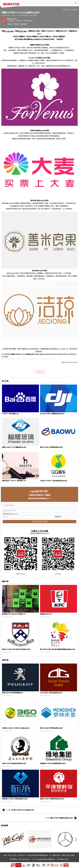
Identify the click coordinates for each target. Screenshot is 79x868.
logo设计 (8, 31)
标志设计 (21, 31)
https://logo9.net (62, 349)
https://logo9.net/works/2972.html (46, 354)
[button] (3, 839)
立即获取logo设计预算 (39, 522)
